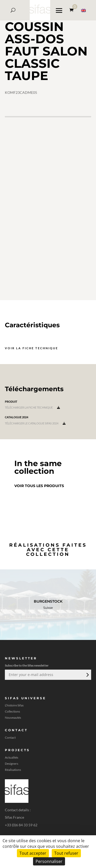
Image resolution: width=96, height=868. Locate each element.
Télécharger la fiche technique (32, 407)
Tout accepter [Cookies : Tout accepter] (33, 853)
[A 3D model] (48, 208)
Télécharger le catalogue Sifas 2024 (35, 423)
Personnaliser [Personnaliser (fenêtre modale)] (49, 861)
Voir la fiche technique (31, 348)
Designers (12, 764)
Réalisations (13, 770)
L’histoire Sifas (14, 705)
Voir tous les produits (39, 486)
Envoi (87, 675)
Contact (10, 738)
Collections (12, 712)
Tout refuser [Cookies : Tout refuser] (66, 853)
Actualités (12, 758)
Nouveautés (13, 718)
